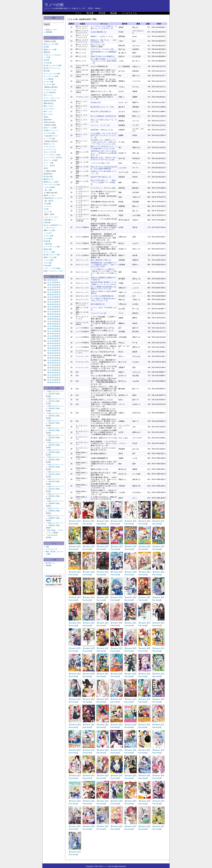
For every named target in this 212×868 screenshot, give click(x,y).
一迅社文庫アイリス (51, 136)
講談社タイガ (48, 179)
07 (60, 282)
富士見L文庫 (48, 176)
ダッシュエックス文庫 (52, 74)
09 (55, 282)
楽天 (79, 521)
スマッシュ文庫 (49, 252)
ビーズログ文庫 (49, 133)
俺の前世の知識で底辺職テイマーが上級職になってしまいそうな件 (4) (104, 283)
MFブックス (48, 112)
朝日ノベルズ (48, 106)
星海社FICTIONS (50, 101)
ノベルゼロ (48, 233)
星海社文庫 (48, 249)
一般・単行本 (48, 201)
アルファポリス (49, 109)
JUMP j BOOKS (49, 122)
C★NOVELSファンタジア (53, 198)
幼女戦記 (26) (96, 102)
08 (57, 282)
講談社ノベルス (49, 195)
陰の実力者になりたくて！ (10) (102, 107)
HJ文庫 (46, 47)
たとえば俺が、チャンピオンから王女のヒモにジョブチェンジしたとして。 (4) (104, 135)
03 (53, 280)
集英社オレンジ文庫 (51, 182)
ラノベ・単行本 (49, 166)
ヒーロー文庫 (48, 82)
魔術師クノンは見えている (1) (102, 36)
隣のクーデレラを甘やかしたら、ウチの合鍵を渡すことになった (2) (104, 147)
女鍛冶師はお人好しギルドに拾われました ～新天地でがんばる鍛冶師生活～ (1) (104, 153)
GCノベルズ (48, 114)
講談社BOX (48, 120)
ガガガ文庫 (48, 63)
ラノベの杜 (54, 5)
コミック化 (48, 212)
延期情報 (49, 32)
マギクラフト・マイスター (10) (102, 49)
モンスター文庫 (49, 84)
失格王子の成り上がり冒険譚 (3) (102, 56)
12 (48, 282)
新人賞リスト (51, 563)
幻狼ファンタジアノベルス (53, 271)
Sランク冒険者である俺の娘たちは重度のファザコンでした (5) (103, 288)
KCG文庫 (47, 241)
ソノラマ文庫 (48, 260)
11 (50, 282)
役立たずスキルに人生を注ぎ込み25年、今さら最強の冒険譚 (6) (104, 168)
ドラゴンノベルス (50, 90)
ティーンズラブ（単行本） (53, 158)
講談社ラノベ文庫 (50, 50)
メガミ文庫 (48, 263)
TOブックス (48, 95)
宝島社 (46, 117)
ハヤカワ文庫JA (49, 187)
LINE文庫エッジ (49, 220)
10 (53, 282)
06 (48, 285)
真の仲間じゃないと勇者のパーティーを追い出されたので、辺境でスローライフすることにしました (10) (104, 142)
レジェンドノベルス (51, 217)
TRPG (46, 168)
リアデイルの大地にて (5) (100, 163)
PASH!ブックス (49, 144)
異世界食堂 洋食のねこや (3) (102, 130)
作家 (47, 547)
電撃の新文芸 (48, 103)
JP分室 (102, 13)
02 (55, 280)
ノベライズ (48, 206)
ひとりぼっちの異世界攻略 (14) (102, 296)
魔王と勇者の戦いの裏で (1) (101, 260)
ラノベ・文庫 (48, 163)
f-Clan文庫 (47, 266)
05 (48, 280)
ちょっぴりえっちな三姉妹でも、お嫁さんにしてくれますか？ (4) (104, 27)
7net (70, 524)
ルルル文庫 (48, 238)
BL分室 (90, 13)
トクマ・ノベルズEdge (52, 268)
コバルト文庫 (48, 236)
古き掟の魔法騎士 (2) (98, 32)
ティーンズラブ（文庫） (52, 155)
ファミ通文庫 (48, 79)
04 (50, 280)
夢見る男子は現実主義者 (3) (101, 112)
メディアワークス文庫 (52, 185)
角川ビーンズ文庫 (50, 128)
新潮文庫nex (48, 174)
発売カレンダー (51, 30)
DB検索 (48, 565)
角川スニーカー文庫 (51, 44)
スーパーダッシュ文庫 (52, 247)
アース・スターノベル (52, 98)
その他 (46, 209)
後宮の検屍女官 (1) (98, 304)
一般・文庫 (48, 190)
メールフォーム (129, 13)
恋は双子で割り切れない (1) (101, 177)
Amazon (73, 521)
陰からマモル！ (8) (98, 45)
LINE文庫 (47, 223)
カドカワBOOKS (50, 93)
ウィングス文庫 (49, 139)
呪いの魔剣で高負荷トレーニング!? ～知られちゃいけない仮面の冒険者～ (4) (104, 61)
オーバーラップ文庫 (51, 76)
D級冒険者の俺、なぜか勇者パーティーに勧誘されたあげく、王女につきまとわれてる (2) (104, 265)
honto (75, 524)
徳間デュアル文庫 (50, 257)
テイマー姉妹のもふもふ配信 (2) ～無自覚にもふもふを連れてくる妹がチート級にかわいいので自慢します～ (104, 272)
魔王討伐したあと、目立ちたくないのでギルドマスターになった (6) (104, 158)
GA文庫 (46, 60)
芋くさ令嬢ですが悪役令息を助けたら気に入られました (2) (104, 300)
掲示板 (114, 13)
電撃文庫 (47, 52)
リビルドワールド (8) (98, 313)
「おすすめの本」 (52, 535)
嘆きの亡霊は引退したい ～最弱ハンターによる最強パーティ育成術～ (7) (104, 182)
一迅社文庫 (48, 244)
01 (57, 280)
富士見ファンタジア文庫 (52, 66)
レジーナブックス (50, 149)
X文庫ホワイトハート (51, 130)
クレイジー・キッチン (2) (100, 125)
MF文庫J (47, 71)
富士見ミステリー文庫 (52, 255)
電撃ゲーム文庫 (49, 230)
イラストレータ (51, 549)
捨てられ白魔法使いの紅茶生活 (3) (103, 116)
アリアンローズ (49, 147)
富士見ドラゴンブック (52, 68)
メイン (78, 13)
